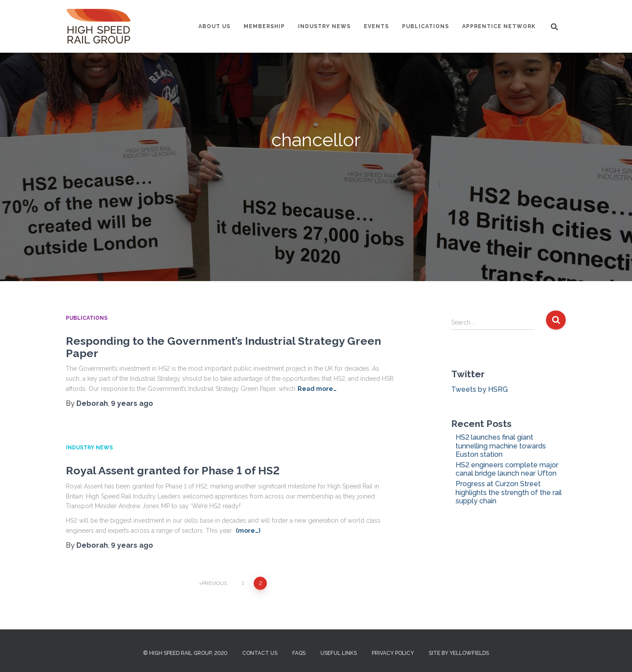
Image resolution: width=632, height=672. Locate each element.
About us (214, 26)
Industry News (324, 26)
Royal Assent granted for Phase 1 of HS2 (173, 470)
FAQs (299, 653)
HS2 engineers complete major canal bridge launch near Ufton (507, 469)
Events (376, 26)
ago (132, 403)
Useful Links (339, 653)
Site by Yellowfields (459, 653)
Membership (264, 26)
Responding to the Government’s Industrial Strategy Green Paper (223, 347)
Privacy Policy (393, 653)
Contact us (260, 653)
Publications (426, 26)
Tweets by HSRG (479, 389)
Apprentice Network (499, 26)
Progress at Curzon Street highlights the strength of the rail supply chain (509, 492)
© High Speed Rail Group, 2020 (185, 653)
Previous (214, 583)
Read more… (317, 389)
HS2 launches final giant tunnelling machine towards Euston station (501, 446)
